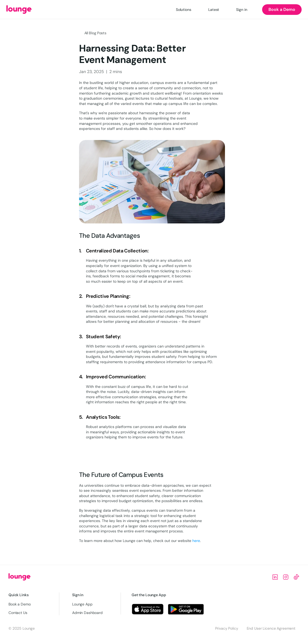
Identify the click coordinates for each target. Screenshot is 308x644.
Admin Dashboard (87, 613)
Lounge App (82, 604)
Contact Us (18, 613)
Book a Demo (19, 604)
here (196, 541)
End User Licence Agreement (271, 628)
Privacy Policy (227, 628)
